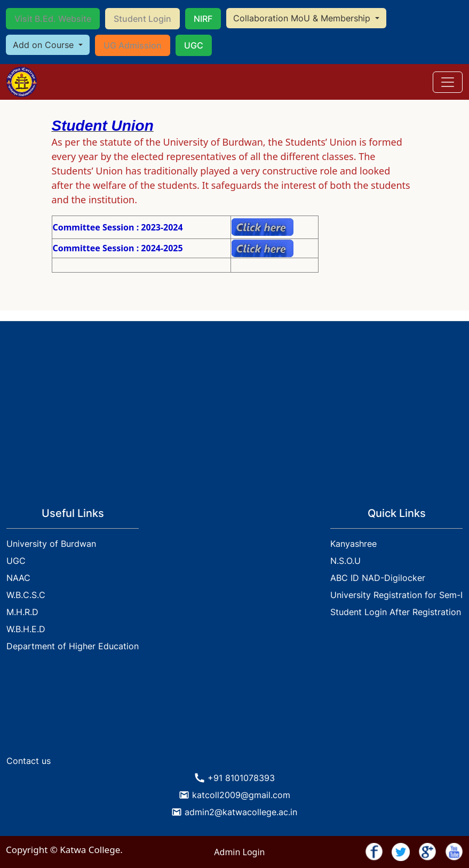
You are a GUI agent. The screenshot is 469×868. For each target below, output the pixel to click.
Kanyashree (353, 544)
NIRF (203, 19)
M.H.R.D (22, 612)
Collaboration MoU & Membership (303, 18)
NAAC (18, 578)
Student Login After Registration (396, 612)
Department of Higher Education (73, 646)
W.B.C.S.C (26, 595)
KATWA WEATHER (234, 710)
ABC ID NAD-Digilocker (378, 578)
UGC (194, 45)
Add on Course (45, 45)
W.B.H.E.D (26, 629)
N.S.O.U (345, 561)
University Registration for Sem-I (396, 595)
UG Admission (133, 45)
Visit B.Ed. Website (53, 19)
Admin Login (239, 852)
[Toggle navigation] (448, 82)
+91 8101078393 (241, 778)
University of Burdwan (51, 544)
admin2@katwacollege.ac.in (241, 812)
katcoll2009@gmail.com (241, 795)
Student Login (142, 19)
